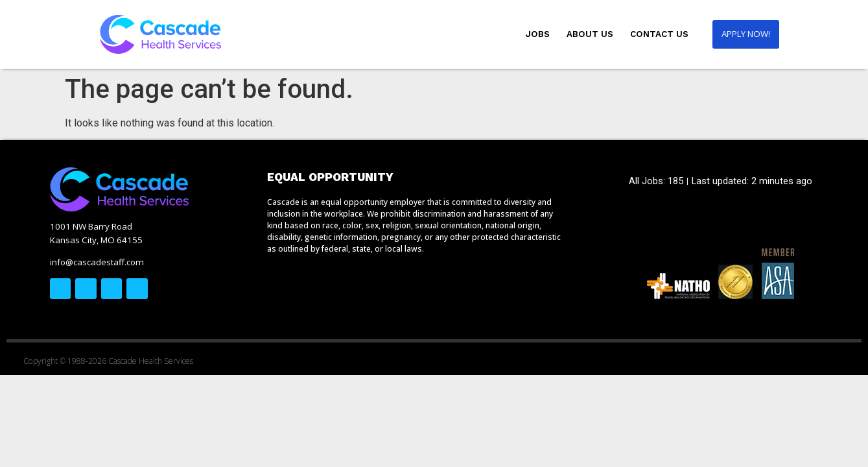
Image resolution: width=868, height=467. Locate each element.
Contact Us (655, 34)
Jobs (534, 34)
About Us (586, 34)
